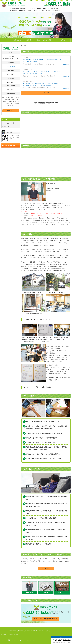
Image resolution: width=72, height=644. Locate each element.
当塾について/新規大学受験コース (46, 40)
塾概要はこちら (11, 111)
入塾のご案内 (17, 40)
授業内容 (29, 40)
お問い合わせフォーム (11, 146)
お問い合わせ (64, 40)
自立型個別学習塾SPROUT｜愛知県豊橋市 (13, 4)
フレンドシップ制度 (9, 123)
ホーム (6, 40)
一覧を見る (46, 93)
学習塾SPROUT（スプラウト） (16, 640)
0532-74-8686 (11, 67)
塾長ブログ (6, 127)
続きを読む (66, 65)
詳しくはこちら (46, 568)
